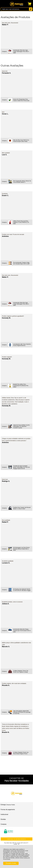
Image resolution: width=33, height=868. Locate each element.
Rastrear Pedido (11, 805)
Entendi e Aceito (11, 863)
